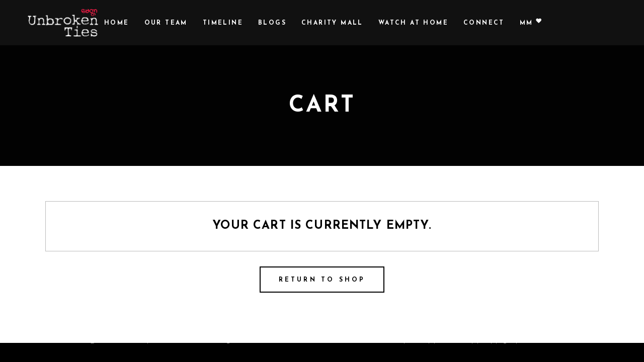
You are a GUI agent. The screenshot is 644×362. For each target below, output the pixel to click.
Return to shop (322, 280)
